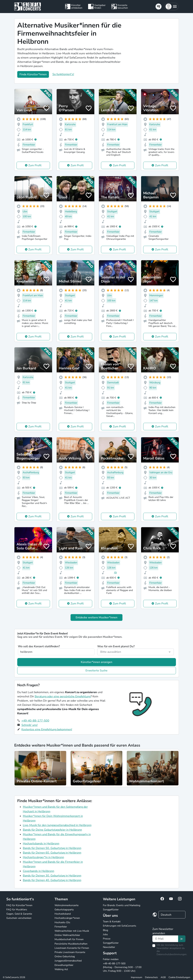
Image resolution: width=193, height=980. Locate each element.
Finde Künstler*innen (33, 74)
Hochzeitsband (63, 914)
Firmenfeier (61, 927)
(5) (115, 573)
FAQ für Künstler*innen (19, 905)
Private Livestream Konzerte (70, 952)
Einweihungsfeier (64, 965)
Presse (107, 939)
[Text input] (165, 939)
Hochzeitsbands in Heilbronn (41, 844)
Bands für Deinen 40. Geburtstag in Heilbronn (52, 880)
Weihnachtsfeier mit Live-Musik (72, 931)
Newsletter (109, 947)
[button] (171, 7)
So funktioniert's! (63, 74)
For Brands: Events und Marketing (122, 905)
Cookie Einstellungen (179, 977)
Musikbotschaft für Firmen (69, 939)
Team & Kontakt (112, 922)
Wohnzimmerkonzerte (67, 905)
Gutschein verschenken (19, 918)
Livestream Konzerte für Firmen (72, 948)
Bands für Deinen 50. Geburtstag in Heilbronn (52, 848)
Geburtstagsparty (64, 910)
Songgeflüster (111, 910)
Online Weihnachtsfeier (67, 935)
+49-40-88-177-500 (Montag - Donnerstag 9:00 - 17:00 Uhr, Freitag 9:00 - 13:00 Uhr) (122, 967)
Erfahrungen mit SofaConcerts (120, 926)
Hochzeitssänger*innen (67, 918)
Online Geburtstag (65, 956)
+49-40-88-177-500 (35, 721)
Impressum (137, 977)
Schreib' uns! (30, 725)
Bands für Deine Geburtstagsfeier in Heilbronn (52, 830)
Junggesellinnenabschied (68, 961)
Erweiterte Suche (96, 671)
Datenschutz (151, 977)
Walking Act (61, 969)
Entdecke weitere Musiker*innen (96, 617)
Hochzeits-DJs (62, 922)
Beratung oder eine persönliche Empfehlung (63, 696)
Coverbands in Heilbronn (39, 871)
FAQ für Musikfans (17, 910)
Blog (105, 930)
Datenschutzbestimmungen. (172, 954)
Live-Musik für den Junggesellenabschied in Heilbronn (57, 825)
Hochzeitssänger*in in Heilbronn (43, 857)
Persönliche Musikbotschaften (71, 944)
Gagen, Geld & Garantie (19, 914)
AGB (163, 977)
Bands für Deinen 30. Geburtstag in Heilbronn (52, 876)
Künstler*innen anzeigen (96, 662)
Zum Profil (35, 165)
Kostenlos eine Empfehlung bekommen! (47, 729)
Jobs (105, 934)
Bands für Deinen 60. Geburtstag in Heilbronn (52, 853)
